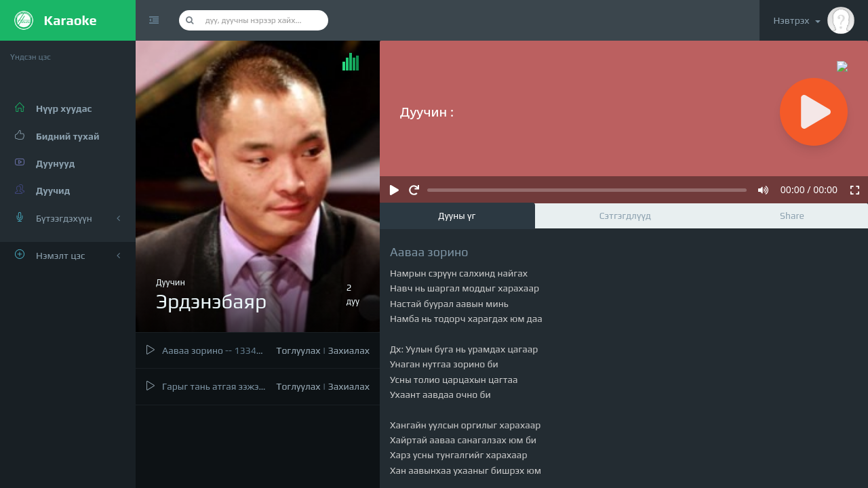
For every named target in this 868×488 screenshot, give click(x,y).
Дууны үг (457, 216)
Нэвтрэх (814, 20)
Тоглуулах (298, 350)
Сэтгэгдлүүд (625, 216)
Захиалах (349, 350)
